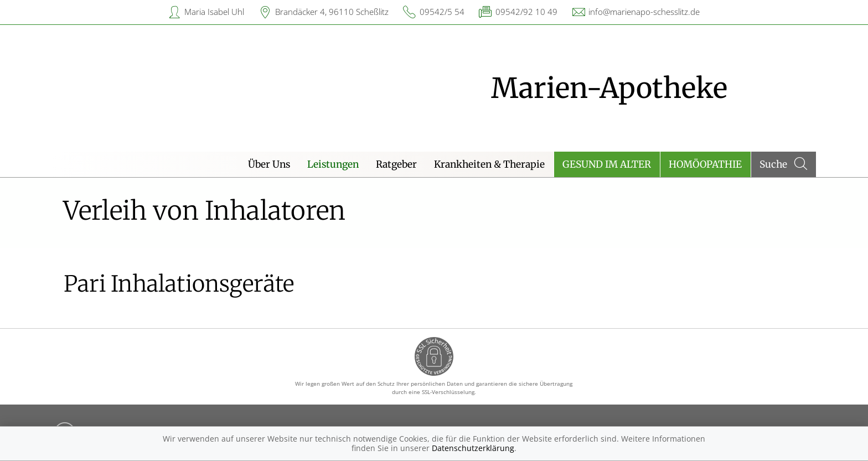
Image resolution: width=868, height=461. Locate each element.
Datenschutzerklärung (473, 448)
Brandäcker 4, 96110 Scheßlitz (332, 12)
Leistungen (333, 164)
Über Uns (269, 164)
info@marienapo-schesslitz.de (644, 12)
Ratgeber (396, 164)
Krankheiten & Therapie (489, 164)
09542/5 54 (442, 12)
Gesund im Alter (607, 164)
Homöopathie (705, 164)
